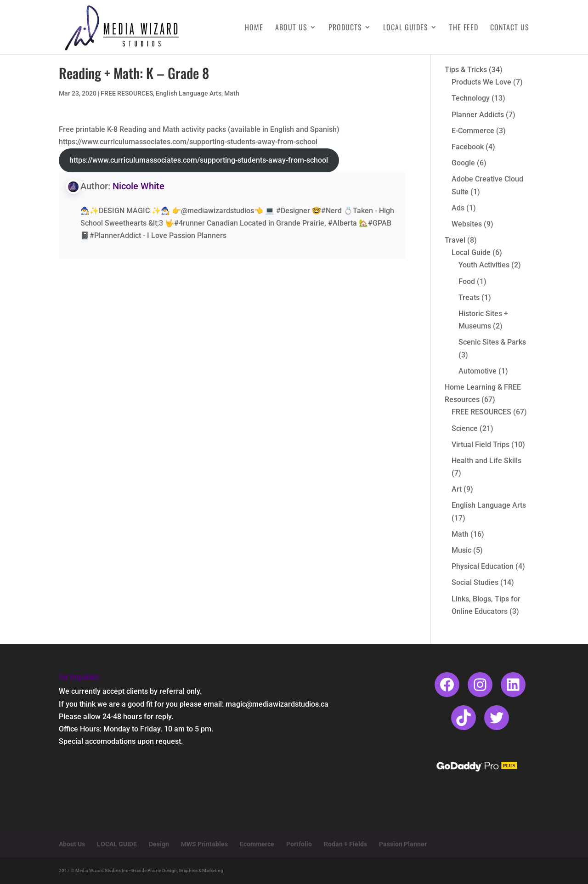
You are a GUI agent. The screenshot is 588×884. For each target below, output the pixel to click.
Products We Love (481, 82)
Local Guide (471, 252)
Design (159, 844)
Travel (455, 240)
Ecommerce (257, 844)
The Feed (464, 28)
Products (345, 28)
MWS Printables (204, 844)
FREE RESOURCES (127, 93)
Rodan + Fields (345, 844)
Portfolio (299, 844)
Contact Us (510, 28)
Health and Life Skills (486, 461)
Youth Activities (484, 265)
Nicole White (139, 186)
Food (467, 281)
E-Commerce (473, 131)
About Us (291, 28)
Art (457, 489)
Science (465, 428)
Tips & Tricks (466, 70)
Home (254, 28)
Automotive (478, 371)
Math (232, 93)
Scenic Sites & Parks (492, 342)
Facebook (468, 147)
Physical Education (483, 566)
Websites (467, 224)
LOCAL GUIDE (117, 844)
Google (463, 163)
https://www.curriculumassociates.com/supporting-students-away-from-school (199, 160)
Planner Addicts (478, 115)
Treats (469, 297)
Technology (471, 98)
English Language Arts (189, 93)
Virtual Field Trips (481, 445)
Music (461, 550)
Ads (458, 208)
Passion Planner (403, 844)
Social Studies (475, 582)
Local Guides (406, 28)
